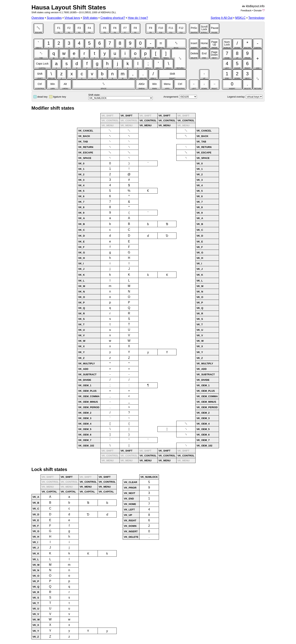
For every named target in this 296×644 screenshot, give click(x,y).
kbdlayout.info (255, 6)
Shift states (90, 18)
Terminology (256, 18)
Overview (38, 18)
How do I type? (138, 18)
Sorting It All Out (222, 18)
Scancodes (54, 18)
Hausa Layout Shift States (69, 7)
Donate (258, 10)
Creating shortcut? (113, 18)
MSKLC (240, 18)
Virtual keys (72, 18)
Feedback (246, 10)
